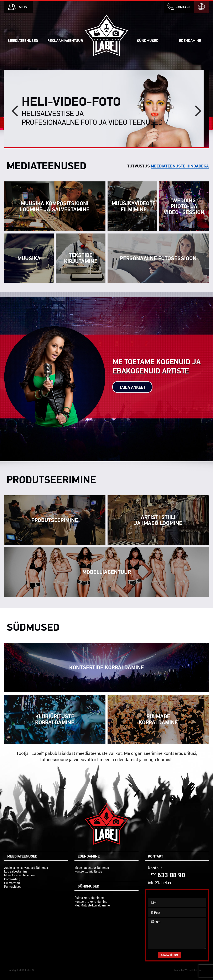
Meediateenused (23, 41)
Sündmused (148, 41)
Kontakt (183, 7)
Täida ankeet (132, 387)
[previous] (15, 111)
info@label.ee (160, 883)
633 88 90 (167, 875)
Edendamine (190, 41)
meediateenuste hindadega (180, 166)
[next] (198, 111)
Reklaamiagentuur (65, 41)
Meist (24, 7)
